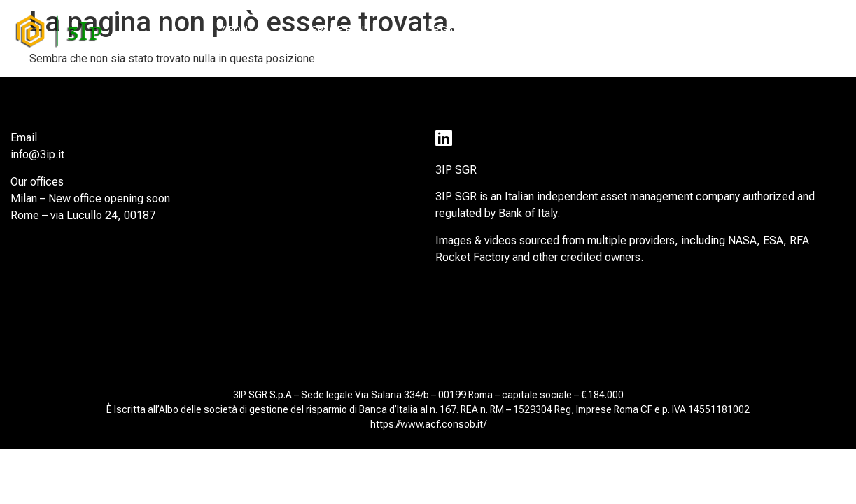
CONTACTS (793, 30)
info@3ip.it (37, 154)
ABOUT (238, 30)
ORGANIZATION (463, 30)
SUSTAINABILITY (595, 30)
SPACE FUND (341, 30)
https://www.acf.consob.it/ (428, 424)
